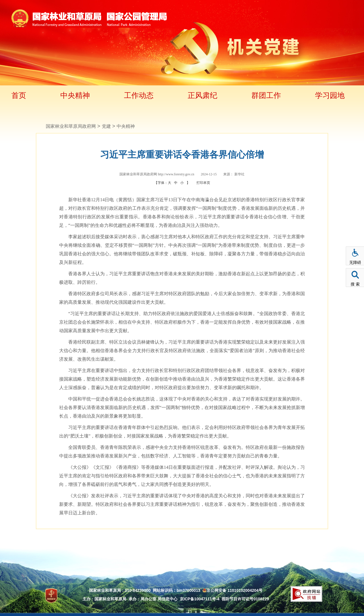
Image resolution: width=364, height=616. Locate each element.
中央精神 (75, 95)
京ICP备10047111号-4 (200, 599)
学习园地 (330, 95)
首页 (19, 95)
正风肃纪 (202, 95)
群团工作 (266, 95)
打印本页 (203, 183)
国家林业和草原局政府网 (71, 126)
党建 (106, 126)
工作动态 (139, 95)
